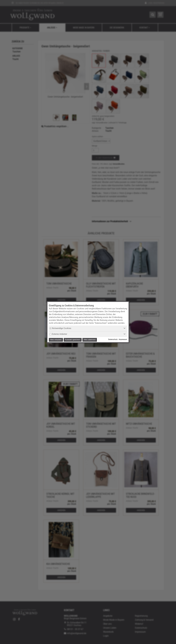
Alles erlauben (56, 340)
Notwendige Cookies (60, 328)
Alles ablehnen (90, 340)
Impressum (123, 339)
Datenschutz (113, 339)
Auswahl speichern (73, 340)
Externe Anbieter (58, 334)
